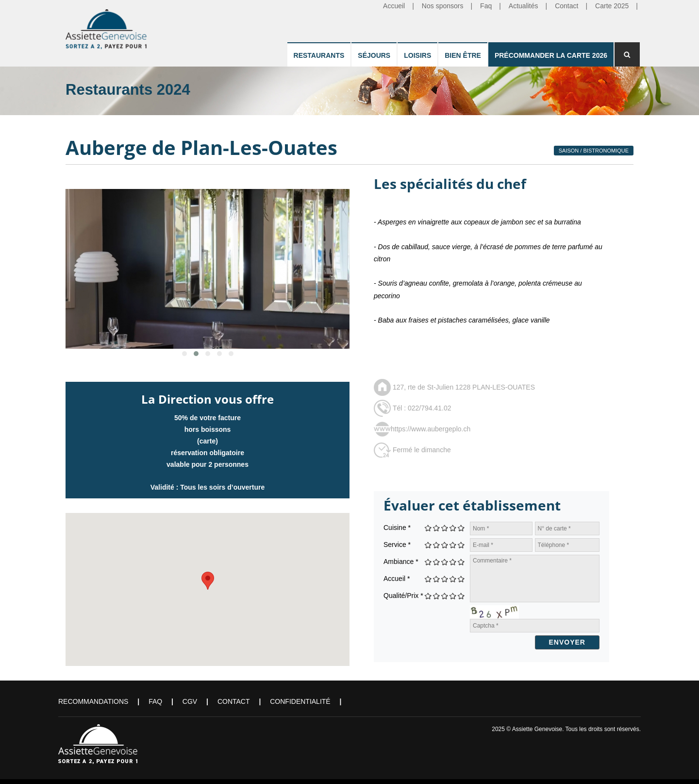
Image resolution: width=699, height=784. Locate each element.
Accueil (397, 579)
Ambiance (401, 562)
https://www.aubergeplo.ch (431, 429)
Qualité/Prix (403, 596)
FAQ (155, 701)
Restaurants (319, 55)
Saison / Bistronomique (594, 151)
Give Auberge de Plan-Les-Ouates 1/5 (428, 528)
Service (397, 545)
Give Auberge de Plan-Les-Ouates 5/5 (461, 528)
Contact (234, 701)
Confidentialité (300, 701)
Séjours (374, 55)
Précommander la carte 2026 (551, 55)
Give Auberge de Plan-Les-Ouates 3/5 (445, 528)
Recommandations (93, 701)
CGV (190, 701)
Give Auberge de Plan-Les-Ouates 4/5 (453, 528)
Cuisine (397, 528)
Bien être (463, 55)
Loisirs (417, 55)
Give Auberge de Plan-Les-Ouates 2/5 (437, 528)
